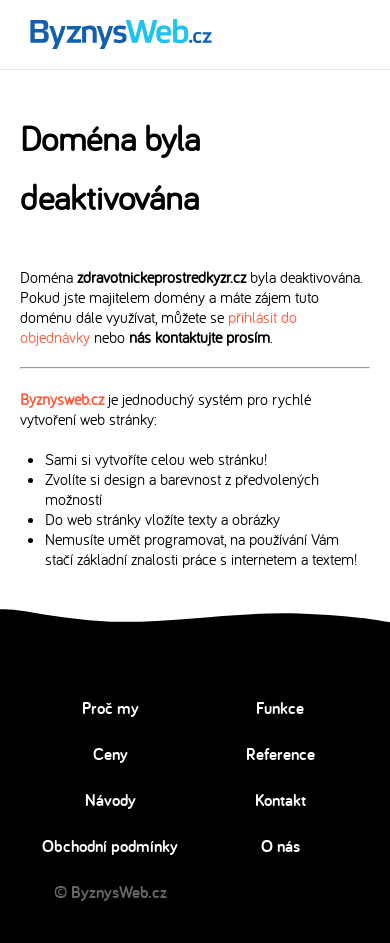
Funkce (280, 708)
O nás (280, 846)
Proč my (110, 708)
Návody (110, 800)
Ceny (110, 754)
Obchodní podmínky (110, 846)
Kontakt (280, 800)
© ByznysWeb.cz (110, 892)
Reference (280, 754)
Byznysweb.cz (62, 399)
